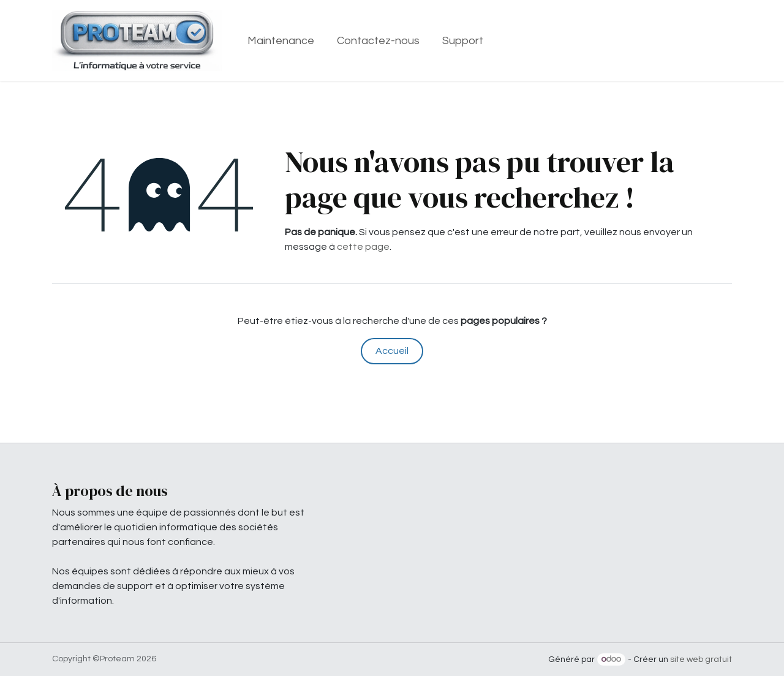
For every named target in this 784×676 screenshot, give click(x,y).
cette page (363, 247)
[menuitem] (281, 41)
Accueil (392, 351)
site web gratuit (701, 659)
